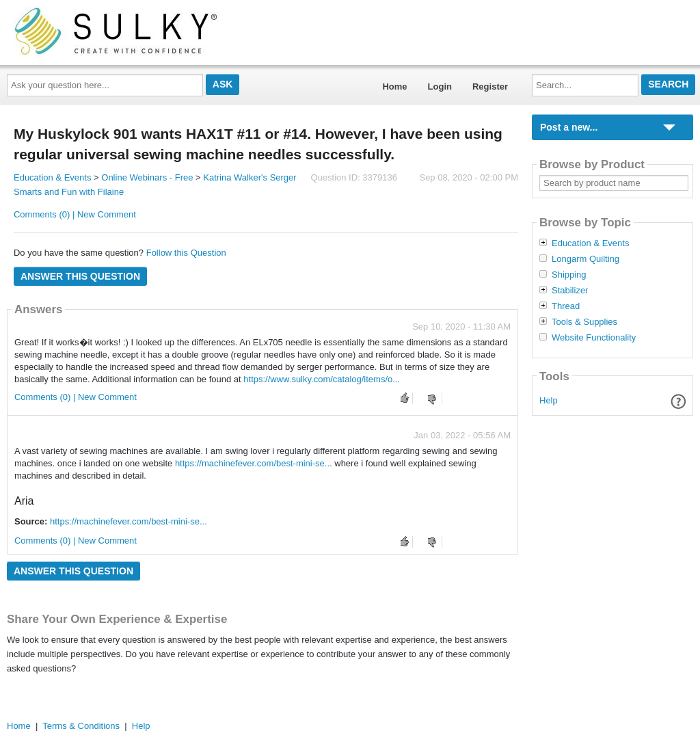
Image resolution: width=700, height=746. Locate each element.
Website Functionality (594, 338)
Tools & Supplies (584, 322)
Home (394, 86)
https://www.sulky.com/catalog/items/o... (322, 379)
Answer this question (80, 276)
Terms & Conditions (81, 726)
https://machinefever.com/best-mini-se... (254, 463)
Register (490, 86)
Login (440, 86)
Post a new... (569, 127)
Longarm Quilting (585, 259)
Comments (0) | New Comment (75, 214)
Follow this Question (186, 253)
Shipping (569, 275)
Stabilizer (570, 291)
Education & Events (52, 177)
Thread (566, 306)
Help (549, 400)
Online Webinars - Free (147, 177)
